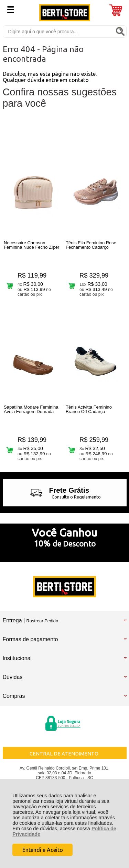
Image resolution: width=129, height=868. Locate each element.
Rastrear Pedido (42, 621)
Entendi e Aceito (43, 850)
